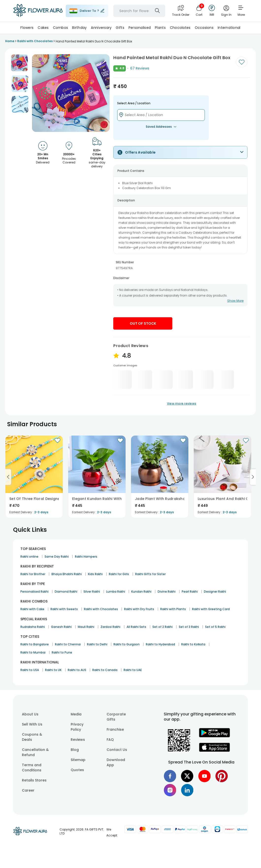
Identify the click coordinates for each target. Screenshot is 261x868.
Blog (75, 750)
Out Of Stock (143, 323)
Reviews (78, 740)
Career (28, 790)
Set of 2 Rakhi (163, 627)
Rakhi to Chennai (68, 644)
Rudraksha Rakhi (33, 627)
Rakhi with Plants (173, 609)
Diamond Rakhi (66, 592)
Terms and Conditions (32, 768)
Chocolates (180, 28)
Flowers (27, 28)
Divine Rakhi (167, 592)
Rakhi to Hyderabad (160, 644)
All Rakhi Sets (136, 627)
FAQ (110, 740)
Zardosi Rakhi (110, 627)
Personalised (140, 28)
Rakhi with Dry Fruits (139, 609)
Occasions (204, 28)
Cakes (43, 28)
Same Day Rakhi (57, 557)
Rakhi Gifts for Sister (150, 574)
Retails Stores (34, 780)
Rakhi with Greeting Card (211, 609)
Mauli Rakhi (86, 627)
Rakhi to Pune (62, 652)
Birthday (79, 28)
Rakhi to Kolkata (193, 644)
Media (76, 714)
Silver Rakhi (92, 592)
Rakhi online (29, 557)
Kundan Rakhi (141, 592)
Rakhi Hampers (86, 557)
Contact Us (117, 750)
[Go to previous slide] (8, 477)
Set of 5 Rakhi (215, 627)
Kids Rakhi (95, 574)
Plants (160, 28)
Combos (61, 28)
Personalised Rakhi (34, 592)
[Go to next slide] (253, 477)
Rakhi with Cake (32, 609)
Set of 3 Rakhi (189, 627)
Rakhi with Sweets (64, 609)
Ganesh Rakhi (61, 627)
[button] (19, 63)
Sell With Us (32, 724)
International (229, 28)
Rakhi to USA (30, 670)
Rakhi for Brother (33, 574)
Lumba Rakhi (116, 592)
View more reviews (182, 403)
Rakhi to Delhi (97, 644)
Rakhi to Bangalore (35, 644)
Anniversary (101, 28)
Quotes (77, 770)
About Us (30, 714)
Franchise (115, 729)
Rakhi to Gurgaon (127, 644)
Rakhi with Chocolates (101, 609)
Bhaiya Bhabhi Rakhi (67, 574)
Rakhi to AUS (77, 670)
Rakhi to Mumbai (33, 652)
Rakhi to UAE (133, 670)
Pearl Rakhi (190, 592)
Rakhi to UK (53, 670)
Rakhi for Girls (119, 574)
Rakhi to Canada (105, 670)
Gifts (120, 28)
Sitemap (78, 760)
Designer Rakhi (215, 592)
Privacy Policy (77, 727)
